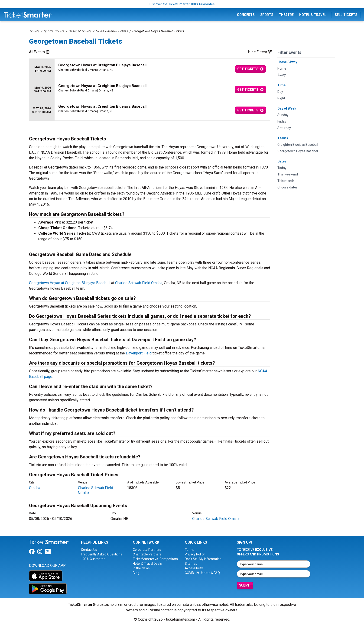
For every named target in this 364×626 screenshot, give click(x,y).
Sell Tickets (346, 15)
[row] (149, 69)
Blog (136, 573)
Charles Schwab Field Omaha (139, 283)
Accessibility (194, 568)
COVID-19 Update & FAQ (202, 573)
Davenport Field (139, 353)
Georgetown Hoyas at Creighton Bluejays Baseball (70, 283)
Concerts (246, 15)
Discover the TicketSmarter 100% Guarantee (182, 4)
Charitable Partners (147, 554)
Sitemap (191, 564)
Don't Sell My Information (203, 559)
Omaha (35, 488)
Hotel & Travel (313, 15)
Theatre (286, 15)
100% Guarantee (93, 559)
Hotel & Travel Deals (147, 564)
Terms (190, 550)
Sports (267, 15)
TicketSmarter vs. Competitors (155, 559)
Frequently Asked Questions (102, 554)
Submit (245, 585)
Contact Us (89, 550)
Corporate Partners (147, 550)
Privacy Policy (195, 554)
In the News (141, 568)
